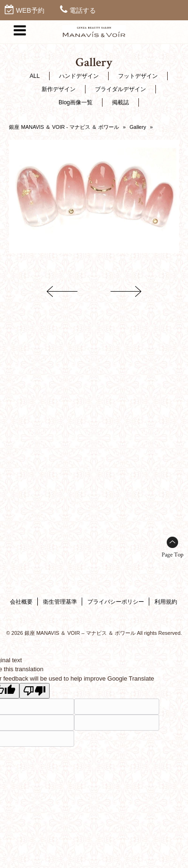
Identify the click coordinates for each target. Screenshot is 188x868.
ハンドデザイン (79, 76)
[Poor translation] (34, 691)
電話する (83, 10)
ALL (35, 76)
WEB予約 (30, 10)
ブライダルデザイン (120, 89)
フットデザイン (138, 76)
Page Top (172, 555)
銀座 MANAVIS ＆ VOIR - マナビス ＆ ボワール (64, 127)
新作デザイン (59, 89)
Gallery (138, 127)
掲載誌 (120, 102)
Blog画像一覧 (76, 102)
